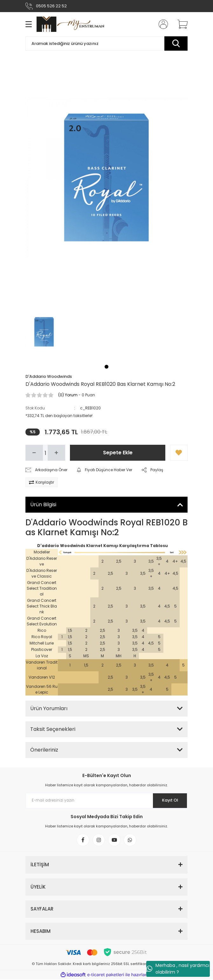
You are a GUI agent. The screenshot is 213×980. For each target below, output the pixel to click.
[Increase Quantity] (56, 453)
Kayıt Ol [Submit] (170, 800)
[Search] (106, 43)
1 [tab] (106, 367)
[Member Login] (161, 24)
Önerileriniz (44, 750)
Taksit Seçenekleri (53, 729)
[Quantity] (45, 453)
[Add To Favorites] (179, 453)
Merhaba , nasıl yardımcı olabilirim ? (178, 969)
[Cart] (180, 24)
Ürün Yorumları (49, 708)
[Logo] (70, 24)
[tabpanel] (44, 332)
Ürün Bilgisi (43, 504)
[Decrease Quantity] (34, 453)
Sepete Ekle (118, 453)
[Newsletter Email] (106, 801)
